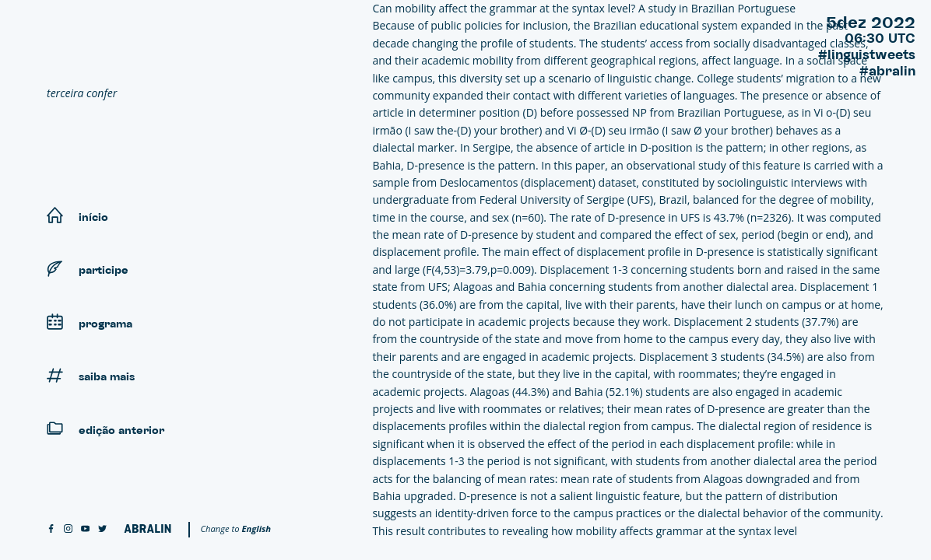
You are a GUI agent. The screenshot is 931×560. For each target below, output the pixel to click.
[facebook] (51, 529)
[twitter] (102, 529)
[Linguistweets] (163, 51)
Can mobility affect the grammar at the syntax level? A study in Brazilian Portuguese (584, 8)
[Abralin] (148, 528)
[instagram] (68, 529)
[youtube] (85, 529)
